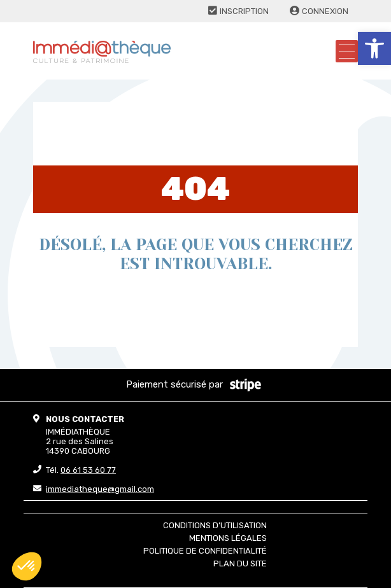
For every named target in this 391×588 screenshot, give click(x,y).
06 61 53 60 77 (88, 470)
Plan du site (240, 563)
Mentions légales (228, 538)
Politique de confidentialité (205, 551)
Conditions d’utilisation (215, 525)
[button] (374, 48)
